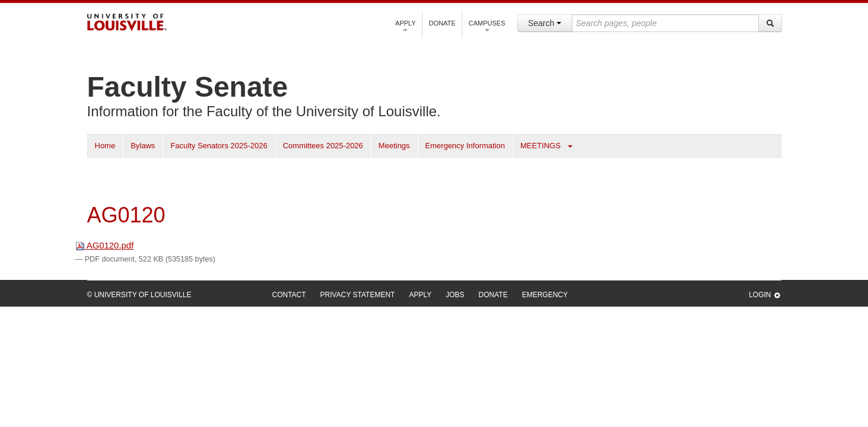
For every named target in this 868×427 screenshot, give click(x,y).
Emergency (545, 295)
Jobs (455, 295)
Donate (442, 23)
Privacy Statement (358, 295)
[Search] (770, 23)
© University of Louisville (139, 295)
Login (765, 295)
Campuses (487, 26)
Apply (406, 26)
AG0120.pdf (105, 246)
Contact (289, 295)
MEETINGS (540, 146)
